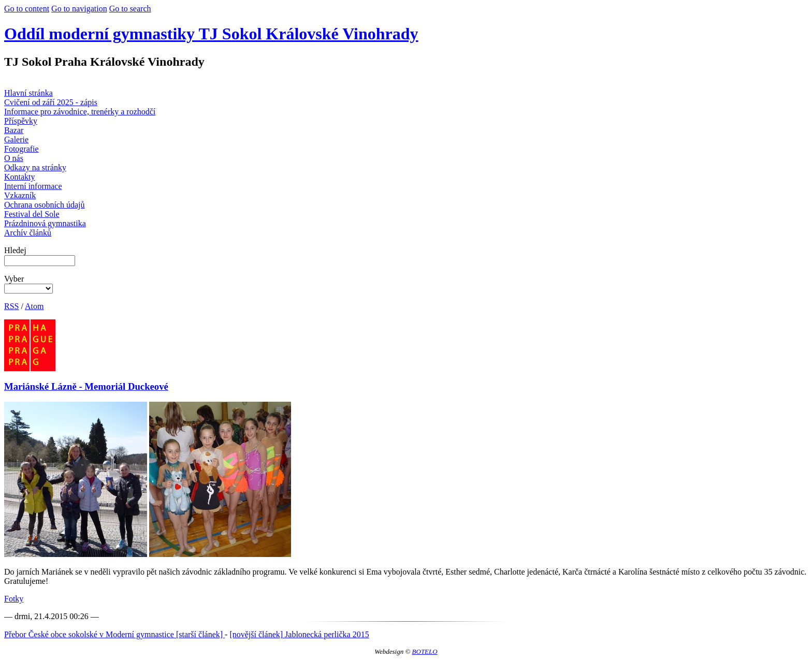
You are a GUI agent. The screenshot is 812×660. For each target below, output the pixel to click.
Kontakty (20, 177)
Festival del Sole (32, 214)
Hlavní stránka (28, 93)
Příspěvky (21, 121)
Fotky (14, 599)
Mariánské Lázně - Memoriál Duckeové (86, 386)
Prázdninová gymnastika (45, 223)
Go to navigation (79, 9)
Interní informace (33, 186)
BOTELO (425, 651)
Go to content (27, 9)
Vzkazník (20, 195)
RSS (11, 306)
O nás (14, 158)
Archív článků (28, 233)
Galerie (16, 140)
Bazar (14, 130)
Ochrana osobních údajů (45, 205)
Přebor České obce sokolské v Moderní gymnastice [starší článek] (114, 634)
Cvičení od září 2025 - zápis (51, 102)
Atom (34, 306)
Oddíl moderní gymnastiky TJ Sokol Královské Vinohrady (211, 34)
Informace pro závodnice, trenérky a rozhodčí (80, 112)
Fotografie (21, 149)
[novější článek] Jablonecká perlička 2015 (299, 634)
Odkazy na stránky (35, 167)
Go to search (130, 9)
